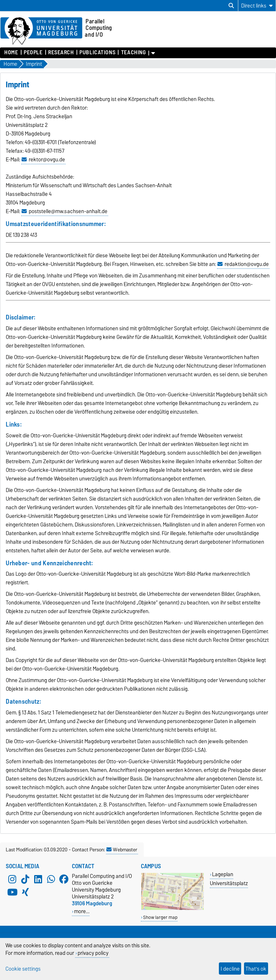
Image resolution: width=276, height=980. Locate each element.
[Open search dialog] (231, 6)
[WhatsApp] (51, 879)
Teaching (133, 52)
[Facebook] (64, 879)
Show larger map (160, 917)
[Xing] (25, 892)
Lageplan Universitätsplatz (229, 879)
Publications (97, 52)
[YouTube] (12, 892)
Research (61, 52)
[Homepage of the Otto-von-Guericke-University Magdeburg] (41, 31)
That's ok (256, 969)
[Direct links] (257, 6)
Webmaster (122, 850)
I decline (230, 969)
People (33, 52)
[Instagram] (12, 879)
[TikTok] (25, 879)
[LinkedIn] (38, 879)
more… (82, 911)
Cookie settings (23, 969)
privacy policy (93, 953)
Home (11, 52)
